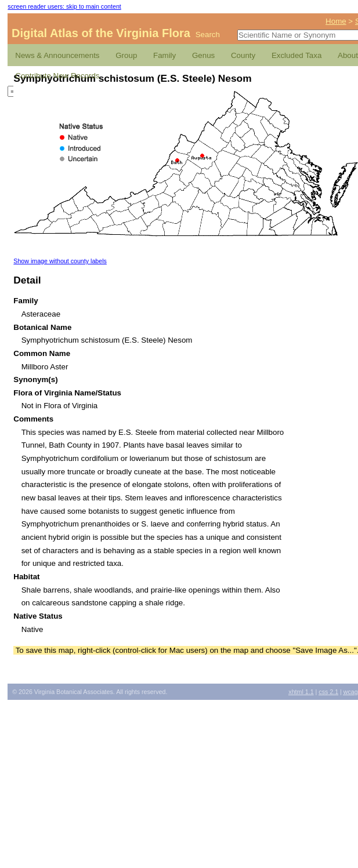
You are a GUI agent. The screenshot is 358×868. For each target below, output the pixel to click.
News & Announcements (57, 55)
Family (164, 55)
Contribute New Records (57, 76)
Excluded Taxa (296, 55)
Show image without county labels (60, 261)
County (243, 55)
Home (336, 21)
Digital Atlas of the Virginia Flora (101, 33)
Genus (203, 55)
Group (126, 55)
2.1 (328, 692)
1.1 (301, 692)
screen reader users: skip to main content (64, 6)
